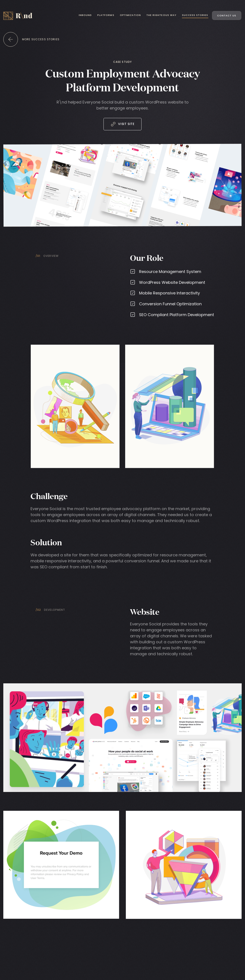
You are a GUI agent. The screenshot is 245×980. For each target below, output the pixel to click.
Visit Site (122, 124)
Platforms (106, 15)
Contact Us (227, 15)
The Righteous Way (161, 15)
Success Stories (195, 15)
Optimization (130, 15)
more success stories (41, 39)
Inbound (85, 15)
